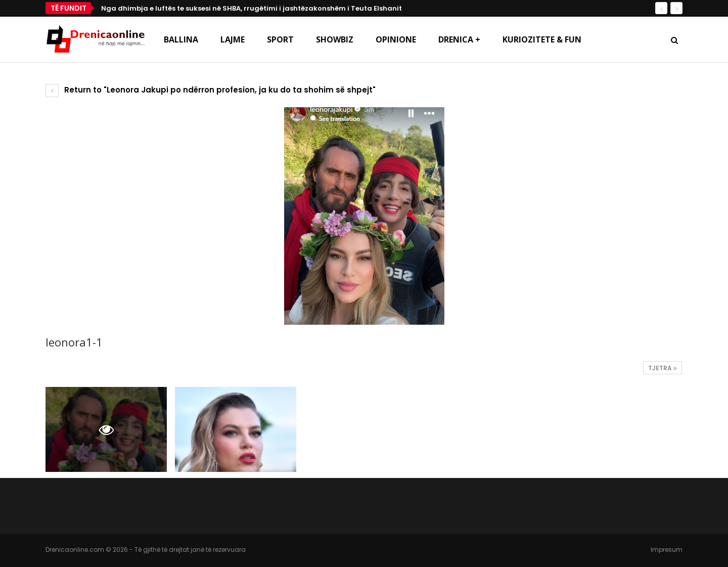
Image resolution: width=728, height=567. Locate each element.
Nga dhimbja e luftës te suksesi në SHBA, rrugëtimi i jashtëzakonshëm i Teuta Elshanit (252, 8)
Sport (280, 39)
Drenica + (459, 39)
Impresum (667, 550)
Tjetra (663, 368)
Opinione (396, 39)
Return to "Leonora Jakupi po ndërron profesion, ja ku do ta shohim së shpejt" (211, 90)
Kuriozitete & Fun (542, 39)
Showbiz (335, 39)
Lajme (233, 39)
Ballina (181, 39)
